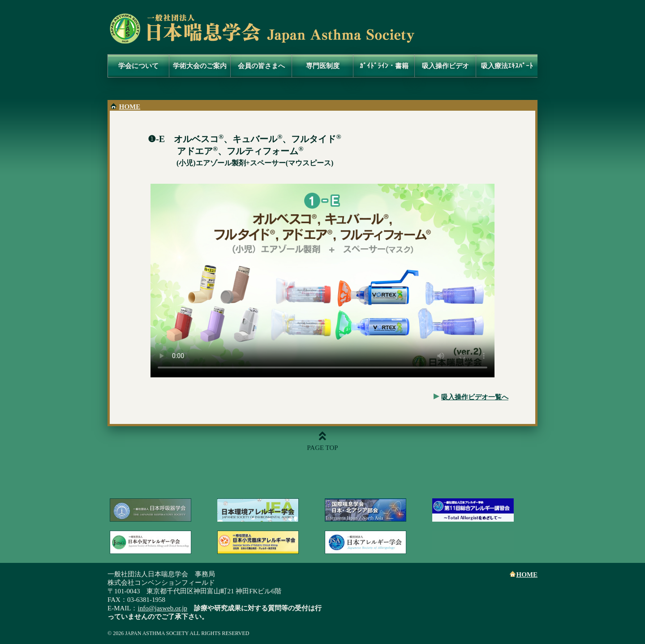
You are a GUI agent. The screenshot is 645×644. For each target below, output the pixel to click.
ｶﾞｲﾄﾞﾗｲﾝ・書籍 (384, 66)
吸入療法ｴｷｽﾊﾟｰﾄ (507, 66)
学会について (138, 66)
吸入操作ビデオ (445, 66)
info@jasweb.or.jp (163, 608)
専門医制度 (323, 66)
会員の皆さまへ (261, 66)
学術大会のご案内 (200, 66)
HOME (130, 107)
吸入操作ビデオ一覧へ (475, 397)
